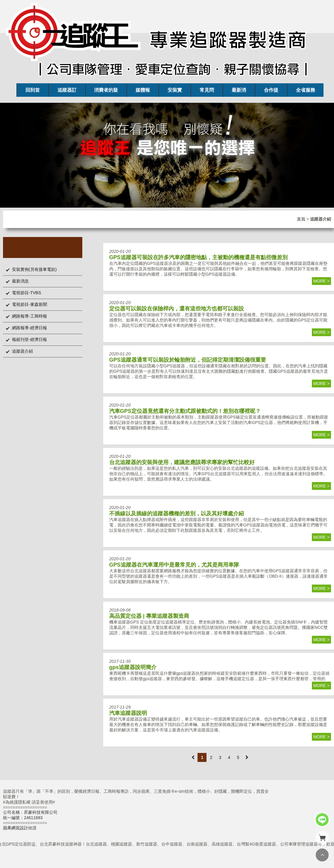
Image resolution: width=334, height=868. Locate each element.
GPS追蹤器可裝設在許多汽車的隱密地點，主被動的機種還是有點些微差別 (198, 257)
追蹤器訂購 (67, 92)
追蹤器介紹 (22, 351)
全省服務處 (306, 92)
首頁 (301, 219)
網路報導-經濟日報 (29, 328)
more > (321, 281)
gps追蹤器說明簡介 (133, 667)
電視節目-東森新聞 (29, 304)
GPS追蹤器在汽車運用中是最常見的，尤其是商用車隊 (174, 565)
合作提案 (271, 92)
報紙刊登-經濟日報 (29, 339)
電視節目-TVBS (26, 293)
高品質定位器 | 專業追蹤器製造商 (149, 616)
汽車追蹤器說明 (128, 713)
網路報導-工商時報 (29, 316)
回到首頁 (33, 92)
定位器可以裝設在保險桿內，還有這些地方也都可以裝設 (177, 309)
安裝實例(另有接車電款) (34, 269)
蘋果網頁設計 (16, 828)
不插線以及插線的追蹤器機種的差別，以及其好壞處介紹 (177, 514)
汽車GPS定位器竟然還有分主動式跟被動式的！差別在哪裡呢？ (185, 411)
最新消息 (239, 92)
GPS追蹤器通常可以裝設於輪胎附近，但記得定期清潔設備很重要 (188, 360)
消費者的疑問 (106, 92)
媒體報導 (143, 92)
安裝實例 (175, 92)
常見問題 (207, 92)
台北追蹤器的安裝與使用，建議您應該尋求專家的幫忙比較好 (182, 462)
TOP (322, 855)
